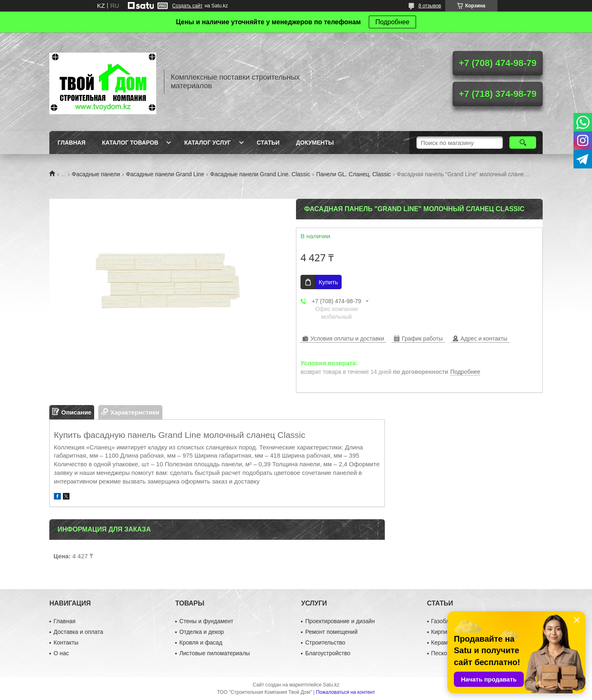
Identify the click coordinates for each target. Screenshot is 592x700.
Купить (328, 282)
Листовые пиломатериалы (215, 653)
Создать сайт (187, 6)
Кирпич (441, 632)
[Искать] (523, 143)
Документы (315, 143)
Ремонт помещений (331, 632)
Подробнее (392, 22)
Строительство (325, 642)
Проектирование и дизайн (340, 621)
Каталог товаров (130, 143)
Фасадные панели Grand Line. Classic (260, 174)
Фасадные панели (96, 174)
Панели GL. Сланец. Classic (354, 174)
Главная (72, 143)
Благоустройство (328, 653)
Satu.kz (331, 685)
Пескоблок (445, 653)
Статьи (268, 143)
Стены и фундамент (206, 621)
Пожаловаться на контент (346, 692)
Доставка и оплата (78, 632)
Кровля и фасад (201, 642)
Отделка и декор (201, 632)
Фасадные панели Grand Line (165, 174)
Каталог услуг (207, 143)
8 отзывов (430, 6)
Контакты (66, 642)
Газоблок (443, 621)
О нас (61, 653)
